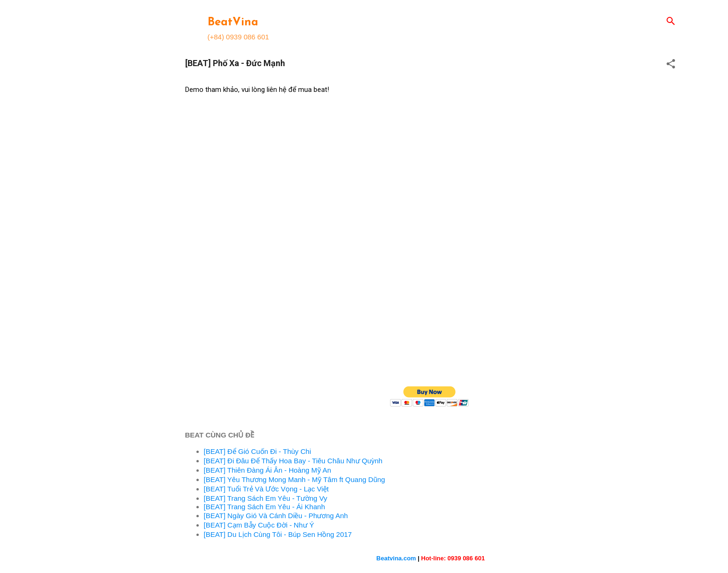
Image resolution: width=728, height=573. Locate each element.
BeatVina (233, 23)
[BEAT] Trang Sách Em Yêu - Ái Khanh (265, 507)
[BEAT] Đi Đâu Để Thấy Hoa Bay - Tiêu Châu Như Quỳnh (293, 461)
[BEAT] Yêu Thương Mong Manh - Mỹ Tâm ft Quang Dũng (295, 479)
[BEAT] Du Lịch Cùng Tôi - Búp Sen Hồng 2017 (278, 534)
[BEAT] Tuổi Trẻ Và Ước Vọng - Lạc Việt (266, 489)
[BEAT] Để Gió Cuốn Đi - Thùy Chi (258, 451)
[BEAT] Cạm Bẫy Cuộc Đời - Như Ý (259, 525)
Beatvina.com (396, 558)
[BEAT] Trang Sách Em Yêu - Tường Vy (266, 498)
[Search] (671, 22)
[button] (671, 64)
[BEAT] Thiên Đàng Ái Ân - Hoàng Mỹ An (268, 470)
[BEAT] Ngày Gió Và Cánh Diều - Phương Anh (276, 516)
